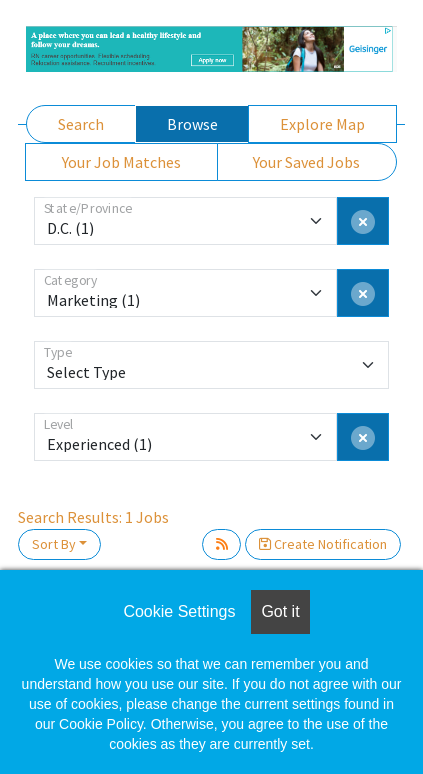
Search (81, 124)
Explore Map (322, 124)
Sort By (54, 544)
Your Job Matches (121, 162)
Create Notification (323, 544)
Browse (192, 124)
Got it (280, 611)
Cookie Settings (179, 611)
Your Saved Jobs (306, 162)
